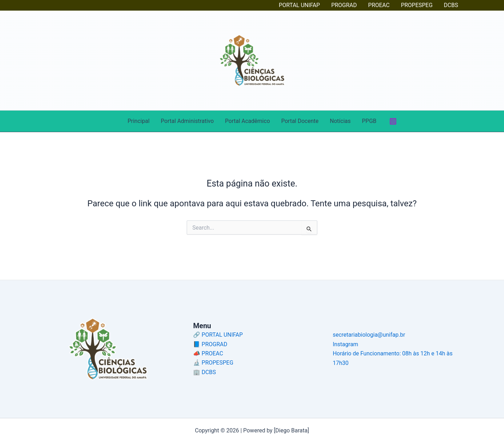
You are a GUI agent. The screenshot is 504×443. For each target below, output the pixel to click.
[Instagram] (393, 121)
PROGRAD (344, 5)
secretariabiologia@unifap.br (369, 335)
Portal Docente (300, 121)
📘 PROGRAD (210, 344)
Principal (138, 121)
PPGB (369, 121)
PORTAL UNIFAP (299, 5)
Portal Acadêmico (248, 121)
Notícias (340, 121)
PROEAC (379, 5)
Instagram (346, 344)
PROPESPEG (417, 5)
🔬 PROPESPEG (213, 363)
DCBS (451, 5)
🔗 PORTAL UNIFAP (218, 335)
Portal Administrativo (187, 121)
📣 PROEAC (208, 353)
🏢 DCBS (204, 372)
